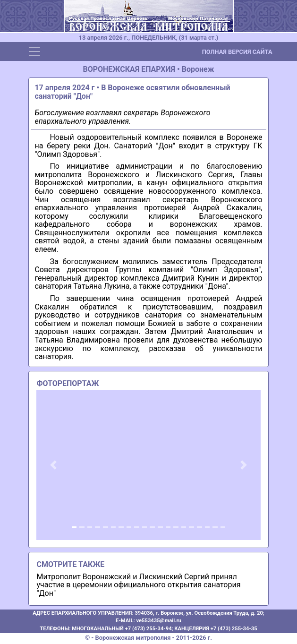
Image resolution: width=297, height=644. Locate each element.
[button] (53, 465)
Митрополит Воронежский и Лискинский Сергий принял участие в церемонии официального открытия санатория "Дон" (138, 585)
